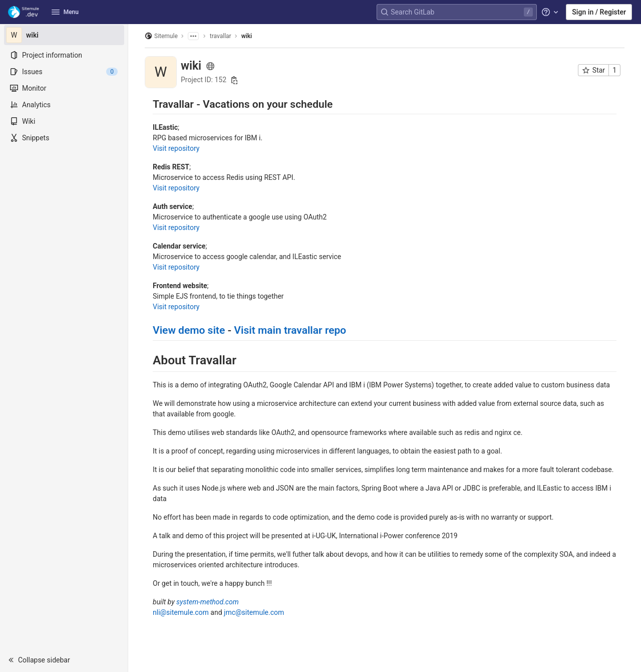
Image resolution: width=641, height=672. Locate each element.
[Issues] (64, 72)
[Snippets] (64, 138)
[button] (64, 660)
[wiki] (64, 35)
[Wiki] (64, 121)
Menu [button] (65, 12)
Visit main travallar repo (290, 330)
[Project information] (64, 55)
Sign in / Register (599, 12)
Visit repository (176, 148)
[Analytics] (64, 105)
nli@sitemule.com (181, 612)
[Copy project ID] (234, 80)
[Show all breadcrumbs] (193, 36)
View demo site (189, 330)
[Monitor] (64, 88)
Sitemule (161, 36)
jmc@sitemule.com (254, 612)
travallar (221, 36)
